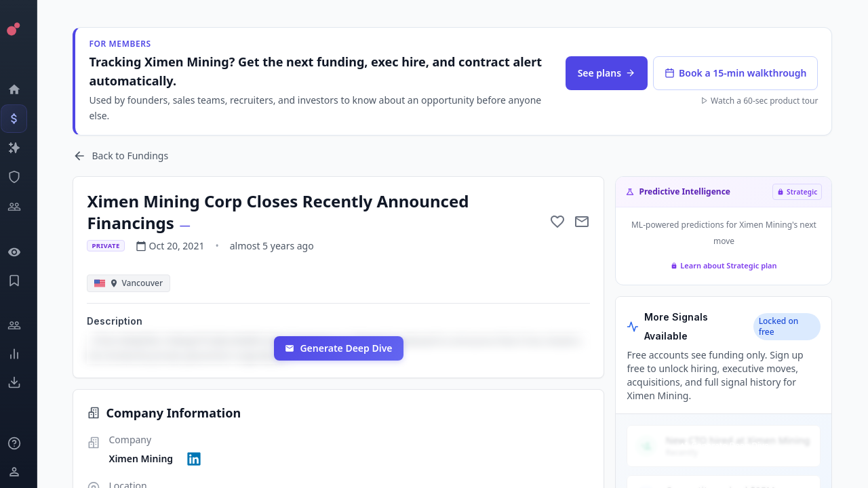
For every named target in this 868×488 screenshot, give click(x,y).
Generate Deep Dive (344, 348)
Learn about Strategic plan (727, 265)
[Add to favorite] (561, 222)
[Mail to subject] (585, 222)
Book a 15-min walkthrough (739, 73)
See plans (609, 73)
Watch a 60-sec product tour (763, 101)
